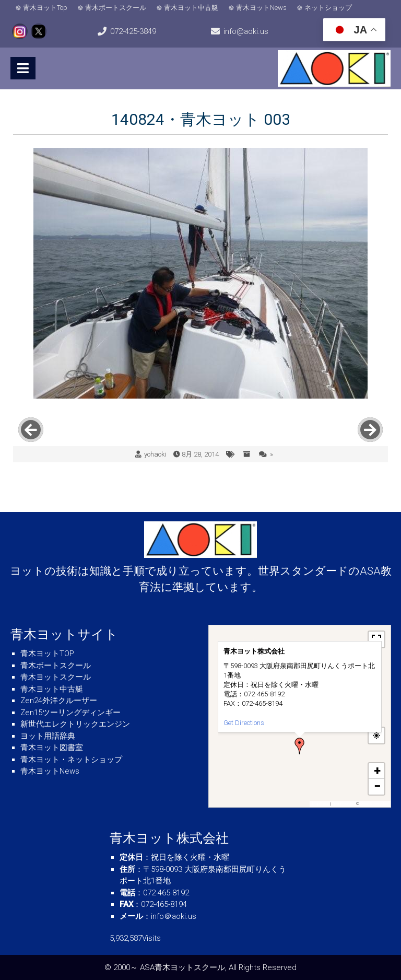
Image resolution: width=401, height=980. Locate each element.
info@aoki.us (246, 31)
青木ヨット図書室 (52, 748)
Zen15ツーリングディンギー (70, 713)
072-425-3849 (133, 31)
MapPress (321, 804)
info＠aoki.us (174, 916)
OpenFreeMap (343, 804)
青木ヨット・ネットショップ (71, 760)
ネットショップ (328, 8)
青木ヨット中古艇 (191, 8)
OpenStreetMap (374, 804)
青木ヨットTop (45, 8)
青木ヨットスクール (56, 677)
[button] (300, 746)
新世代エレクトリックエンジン (75, 724)
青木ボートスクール (116, 8)
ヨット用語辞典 (48, 736)
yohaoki (155, 454)
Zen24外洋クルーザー (59, 701)
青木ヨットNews (261, 8)
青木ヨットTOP (47, 654)
